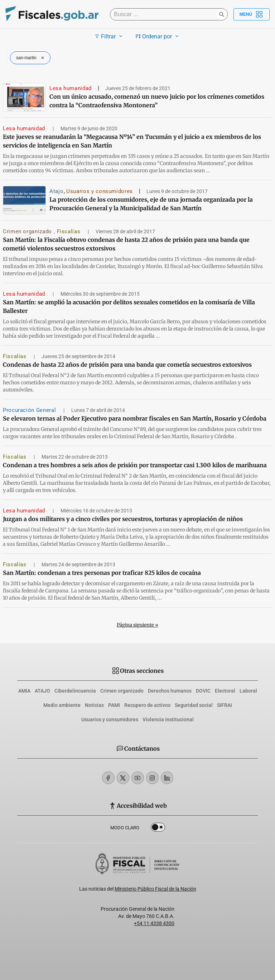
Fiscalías (69, 231)
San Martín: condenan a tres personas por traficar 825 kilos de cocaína (102, 573)
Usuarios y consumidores (100, 191)
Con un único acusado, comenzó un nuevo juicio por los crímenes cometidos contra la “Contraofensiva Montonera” (157, 101)
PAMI (114, 705)
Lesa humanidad (71, 88)
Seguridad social (194, 705)
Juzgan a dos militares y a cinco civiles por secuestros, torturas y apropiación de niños (123, 519)
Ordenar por (158, 36)
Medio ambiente (62, 705)
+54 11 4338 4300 (154, 923)
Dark (158, 829)
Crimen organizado (28, 231)
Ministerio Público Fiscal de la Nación (155, 889)
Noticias (94, 705)
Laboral (248, 691)
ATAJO (42, 691)
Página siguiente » (137, 625)
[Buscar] (165, 14)
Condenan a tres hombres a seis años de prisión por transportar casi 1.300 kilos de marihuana (135, 465)
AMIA (24, 691)
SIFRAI (225, 705)
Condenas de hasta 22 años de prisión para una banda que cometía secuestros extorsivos (127, 365)
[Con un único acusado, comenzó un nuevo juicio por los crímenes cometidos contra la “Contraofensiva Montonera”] (24, 97)
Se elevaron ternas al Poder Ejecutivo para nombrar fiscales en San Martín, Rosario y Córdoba (135, 418)
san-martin (31, 58)
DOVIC (203, 691)
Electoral (225, 691)
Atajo (56, 191)
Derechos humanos (170, 691)
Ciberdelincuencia (75, 691)
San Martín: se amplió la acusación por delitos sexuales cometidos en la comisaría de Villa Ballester (129, 306)
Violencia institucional (168, 719)
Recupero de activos (147, 705)
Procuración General (30, 410)
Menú (252, 14)
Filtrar (109, 36)
